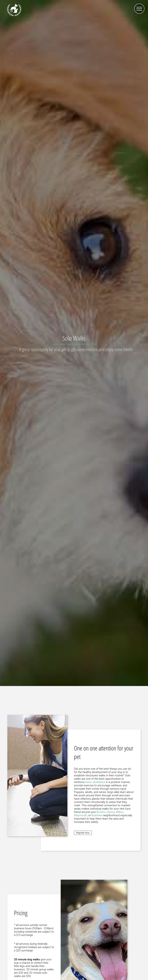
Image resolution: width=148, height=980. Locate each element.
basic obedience (95, 782)
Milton (119, 812)
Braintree (97, 815)
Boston (101, 812)
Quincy (110, 812)
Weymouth (81, 815)
